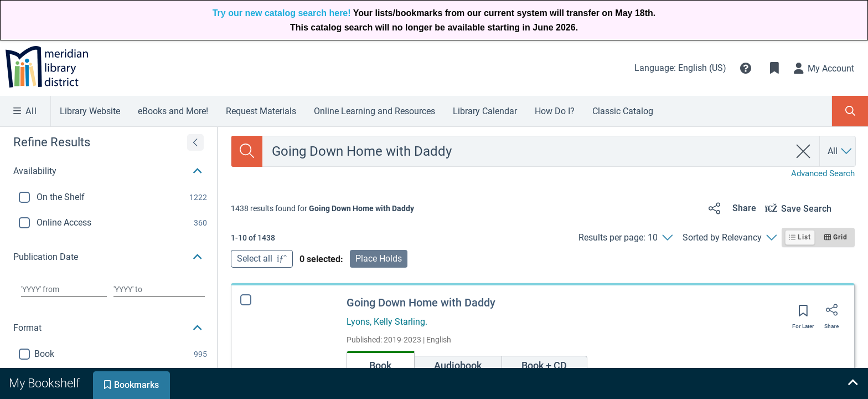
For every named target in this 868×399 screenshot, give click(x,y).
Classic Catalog (623, 111)
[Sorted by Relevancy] (729, 238)
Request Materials (261, 111)
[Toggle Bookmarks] (774, 68)
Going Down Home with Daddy (421, 303)
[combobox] (526, 151)
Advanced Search (823, 173)
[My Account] (824, 68)
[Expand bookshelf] (852, 383)
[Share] (730, 208)
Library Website (90, 111)
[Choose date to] (159, 289)
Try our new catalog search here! (282, 13)
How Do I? (555, 111)
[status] (322, 208)
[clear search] (804, 151)
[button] (746, 68)
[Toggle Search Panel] (850, 111)
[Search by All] (840, 151)
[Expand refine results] (195, 142)
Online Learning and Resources (374, 111)
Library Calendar (485, 111)
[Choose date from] (64, 289)
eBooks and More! (173, 111)
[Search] (247, 151)
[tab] (45, 383)
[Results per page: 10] (625, 238)
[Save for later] (803, 314)
